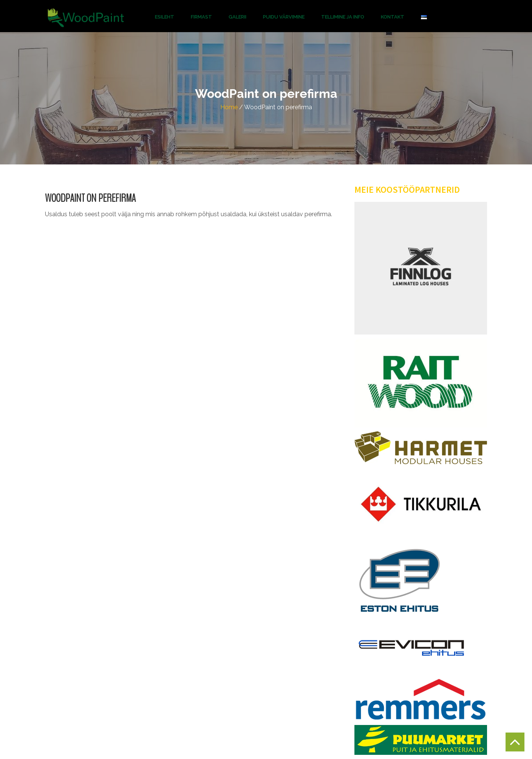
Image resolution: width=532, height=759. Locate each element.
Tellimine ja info (343, 17)
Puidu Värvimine (284, 17)
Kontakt (393, 17)
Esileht (165, 17)
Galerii (237, 17)
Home (229, 107)
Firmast (201, 17)
